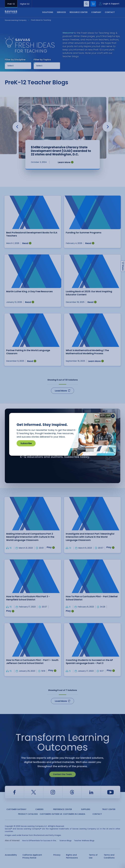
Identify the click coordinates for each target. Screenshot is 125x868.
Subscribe (26, 443)
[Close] (113, 416)
